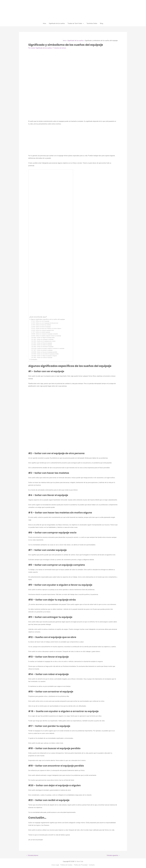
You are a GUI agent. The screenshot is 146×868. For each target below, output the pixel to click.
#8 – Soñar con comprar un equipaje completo (46, 334)
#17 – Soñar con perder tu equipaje (43, 350)
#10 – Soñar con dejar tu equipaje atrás (44, 338)
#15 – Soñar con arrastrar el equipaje (44, 347)
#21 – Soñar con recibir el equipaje (43, 357)
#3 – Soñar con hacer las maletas (42, 325)
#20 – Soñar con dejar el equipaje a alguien (45, 356)
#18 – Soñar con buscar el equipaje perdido (46, 352)
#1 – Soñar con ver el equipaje (41, 321)
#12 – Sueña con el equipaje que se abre (45, 341)
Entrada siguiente (113, 855)
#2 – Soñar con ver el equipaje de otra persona (46, 323)
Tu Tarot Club (79, 861)
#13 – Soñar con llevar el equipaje (43, 343)
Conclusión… (34, 359)
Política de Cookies (66, 865)
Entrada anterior (32, 855)
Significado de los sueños (44, 48)
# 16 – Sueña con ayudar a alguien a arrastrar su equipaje (49, 348)
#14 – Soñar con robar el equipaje (43, 345)
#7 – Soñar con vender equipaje (42, 332)
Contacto (92, 865)
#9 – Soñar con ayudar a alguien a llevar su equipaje (47, 336)
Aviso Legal (55, 865)
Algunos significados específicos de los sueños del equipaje (48, 319)
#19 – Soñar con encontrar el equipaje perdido (46, 354)
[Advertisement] (73, 141)
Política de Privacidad (81, 865)
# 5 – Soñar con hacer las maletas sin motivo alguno (47, 328)
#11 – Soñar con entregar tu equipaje (44, 339)
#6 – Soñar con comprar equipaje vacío (44, 330)
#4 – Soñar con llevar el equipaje (42, 327)
